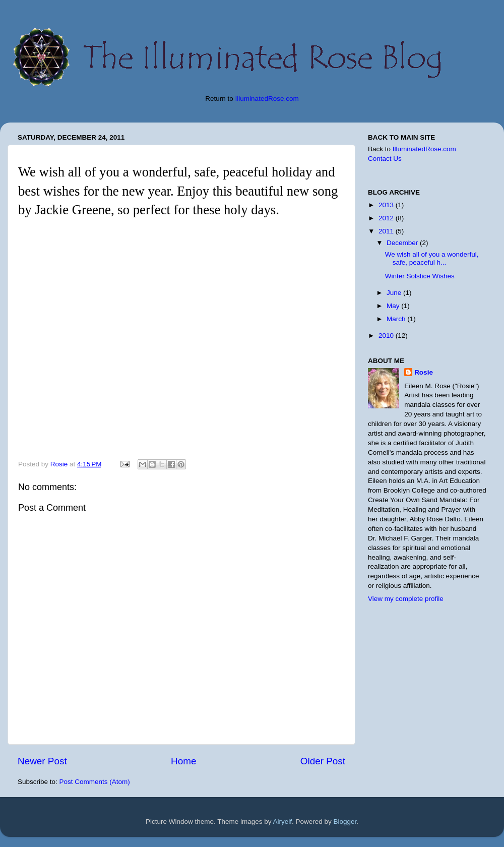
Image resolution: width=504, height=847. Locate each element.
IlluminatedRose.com (267, 99)
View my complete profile (406, 599)
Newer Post (42, 761)
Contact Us (385, 159)
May (394, 306)
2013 (387, 205)
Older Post (323, 761)
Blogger (345, 822)
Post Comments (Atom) (95, 782)
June (395, 293)
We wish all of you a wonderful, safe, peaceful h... (432, 258)
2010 (387, 336)
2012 (387, 218)
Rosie (424, 372)
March (397, 319)
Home (183, 761)
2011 (387, 231)
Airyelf (283, 822)
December (403, 243)
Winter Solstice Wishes (420, 276)
